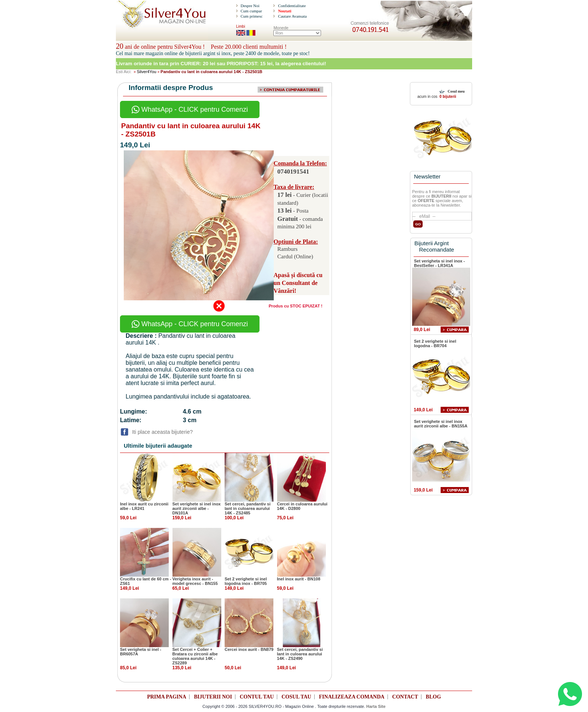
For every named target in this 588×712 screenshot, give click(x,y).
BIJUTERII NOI (213, 697)
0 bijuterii (447, 97)
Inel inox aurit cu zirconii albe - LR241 (144, 506)
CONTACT (405, 697)
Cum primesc (251, 16)
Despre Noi (250, 6)
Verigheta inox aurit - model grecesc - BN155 (195, 581)
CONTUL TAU (257, 697)
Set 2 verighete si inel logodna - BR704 (435, 343)
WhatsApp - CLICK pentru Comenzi (190, 109)
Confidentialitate (292, 6)
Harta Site (376, 706)
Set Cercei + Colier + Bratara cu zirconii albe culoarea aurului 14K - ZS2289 (195, 656)
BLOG (433, 697)
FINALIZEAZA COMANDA (352, 697)
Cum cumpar (251, 11)
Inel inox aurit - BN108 (299, 579)
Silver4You (147, 72)
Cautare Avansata (292, 16)
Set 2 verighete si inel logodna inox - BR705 (246, 581)
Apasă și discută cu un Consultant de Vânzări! (298, 283)
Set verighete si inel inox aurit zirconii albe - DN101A (197, 508)
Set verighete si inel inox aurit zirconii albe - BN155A (441, 424)
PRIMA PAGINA (166, 697)
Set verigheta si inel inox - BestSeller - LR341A (439, 263)
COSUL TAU (296, 697)
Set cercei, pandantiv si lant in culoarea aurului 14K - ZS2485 (247, 508)
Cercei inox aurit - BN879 (249, 649)
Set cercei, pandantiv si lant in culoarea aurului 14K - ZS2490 (300, 654)
